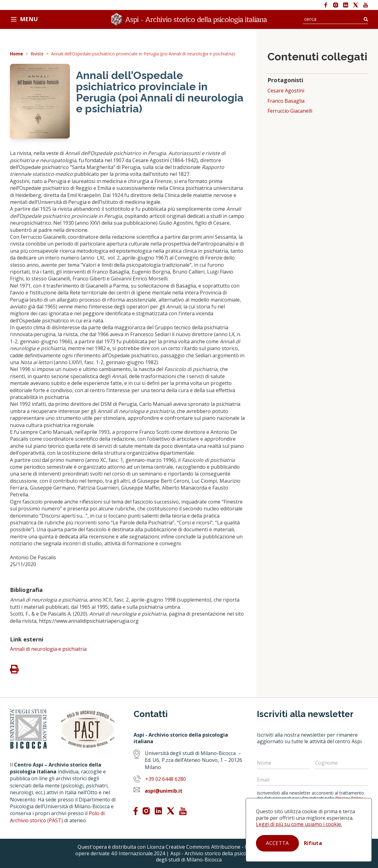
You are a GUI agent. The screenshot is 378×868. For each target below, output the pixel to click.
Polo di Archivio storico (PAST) (57, 817)
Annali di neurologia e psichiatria (48, 649)
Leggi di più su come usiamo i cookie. (299, 824)
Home (17, 54)
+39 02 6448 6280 (166, 779)
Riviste (37, 54)
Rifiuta (313, 843)
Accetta (277, 843)
